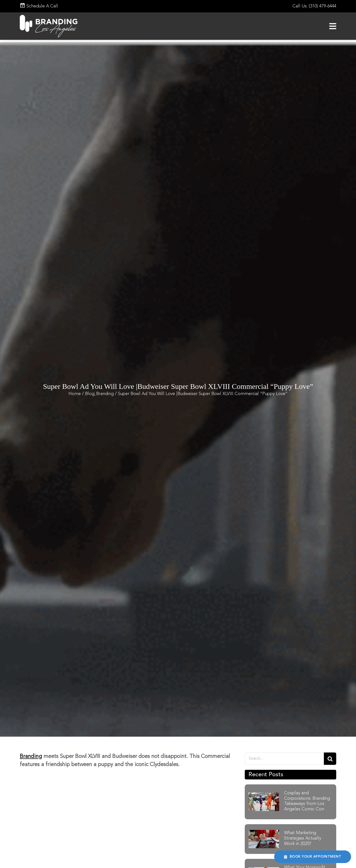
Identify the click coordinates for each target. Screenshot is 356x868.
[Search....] (284, 759)
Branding (31, 756)
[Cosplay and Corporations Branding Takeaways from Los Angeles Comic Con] (264, 795)
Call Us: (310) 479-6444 (314, 6)
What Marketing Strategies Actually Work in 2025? (303, 838)
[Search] (330, 759)
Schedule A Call (39, 6)
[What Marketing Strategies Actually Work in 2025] (264, 833)
